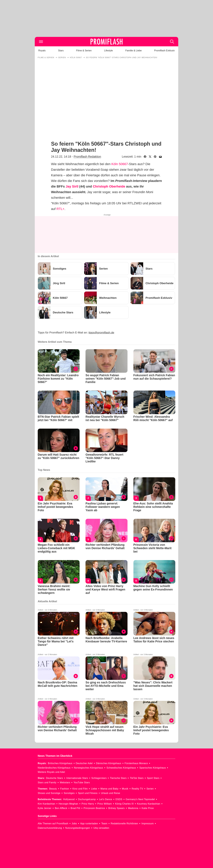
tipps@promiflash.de (101, 332)
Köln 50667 (120, 164)
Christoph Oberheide (109, 186)
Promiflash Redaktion (87, 157)
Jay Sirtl (72, 186)
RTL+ (60, 209)
